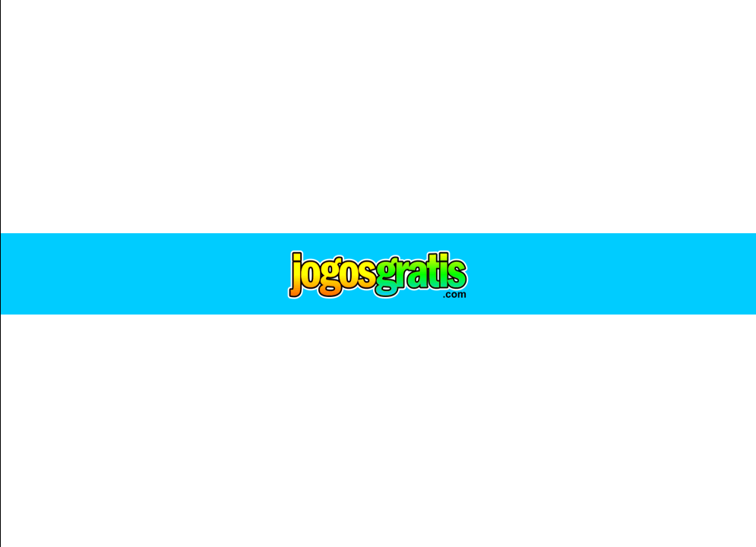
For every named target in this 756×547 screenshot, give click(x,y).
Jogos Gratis (378, 274)
